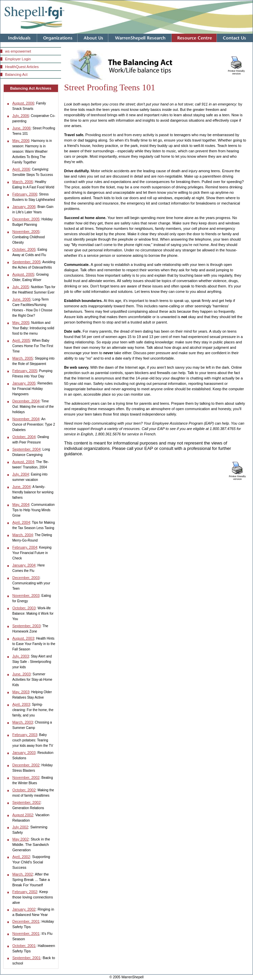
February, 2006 (25, 194)
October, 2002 (24, 790)
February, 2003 (25, 735)
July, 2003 (21, 656)
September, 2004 (27, 449)
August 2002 (23, 815)
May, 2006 (21, 141)
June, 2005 (22, 299)
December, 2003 (26, 578)
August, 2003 (23, 638)
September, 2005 (27, 262)
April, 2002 (21, 857)
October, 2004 (24, 437)
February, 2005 (25, 371)
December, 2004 (26, 401)
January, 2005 (24, 383)
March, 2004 (23, 535)
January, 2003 (24, 753)
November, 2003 (26, 595)
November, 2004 (26, 419)
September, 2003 (27, 626)
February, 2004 (25, 547)
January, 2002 (24, 909)
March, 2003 (23, 722)
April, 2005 (21, 340)
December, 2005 (26, 219)
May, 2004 (21, 504)
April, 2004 (21, 522)
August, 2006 (23, 103)
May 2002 (21, 839)
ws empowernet (18, 51)
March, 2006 (23, 182)
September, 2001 (27, 958)
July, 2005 (21, 287)
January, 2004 (24, 565)
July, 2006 (21, 116)
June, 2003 (22, 674)
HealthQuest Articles (22, 67)
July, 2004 (21, 474)
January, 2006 (24, 207)
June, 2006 (22, 128)
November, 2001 (26, 933)
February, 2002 (25, 892)
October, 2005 (24, 249)
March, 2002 (23, 874)
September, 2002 (27, 802)
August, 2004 (23, 462)
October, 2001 (24, 946)
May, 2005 (21, 323)
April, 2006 (21, 169)
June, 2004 (22, 487)
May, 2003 (21, 692)
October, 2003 (24, 608)
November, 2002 (26, 777)
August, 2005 (23, 274)
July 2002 (20, 827)
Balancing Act (16, 74)
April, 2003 (21, 704)
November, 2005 (26, 232)
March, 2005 (23, 358)
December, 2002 (26, 765)
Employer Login (18, 59)
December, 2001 (26, 921)
